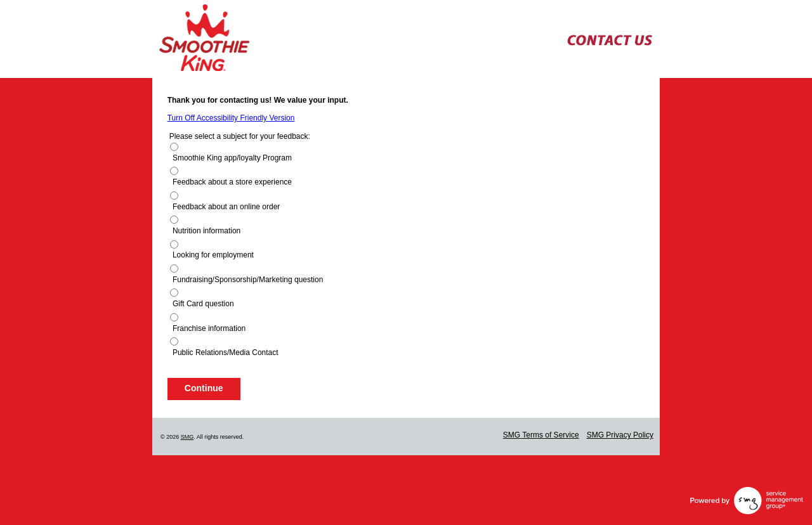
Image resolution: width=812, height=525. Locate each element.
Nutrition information (206, 231)
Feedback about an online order (226, 207)
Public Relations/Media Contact (226, 353)
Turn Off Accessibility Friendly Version (231, 118)
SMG (187, 437)
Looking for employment (213, 255)
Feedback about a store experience (232, 182)
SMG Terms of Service (541, 435)
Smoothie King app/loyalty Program (232, 158)
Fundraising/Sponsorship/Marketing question (248, 280)
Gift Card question (203, 304)
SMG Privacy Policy (620, 435)
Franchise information (209, 328)
